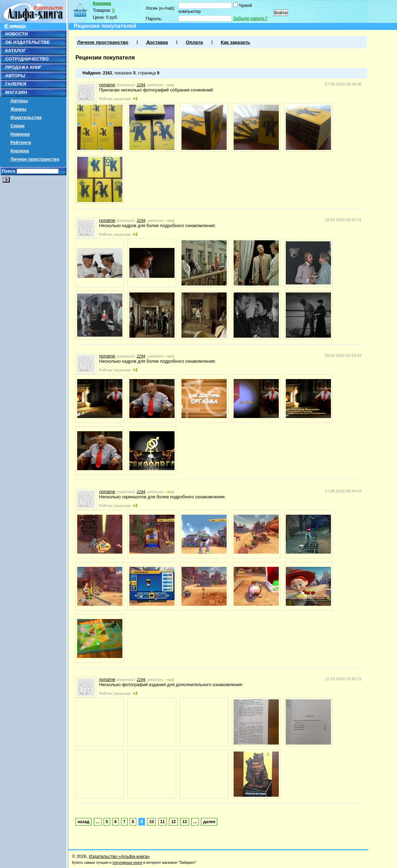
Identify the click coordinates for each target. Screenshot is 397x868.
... (98, 822)
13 (184, 822)
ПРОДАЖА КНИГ (23, 67)
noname (107, 85)
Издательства (26, 117)
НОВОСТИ (17, 34)
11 (163, 822)
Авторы (19, 101)
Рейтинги (21, 142)
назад (83, 822)
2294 (141, 85)
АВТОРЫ (15, 76)
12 (173, 822)
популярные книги (127, 863)
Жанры (18, 109)
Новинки (20, 134)
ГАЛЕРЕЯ (16, 84)
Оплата (194, 42)
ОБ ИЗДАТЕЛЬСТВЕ (27, 42)
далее (209, 822)
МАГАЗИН (16, 92)
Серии (18, 126)
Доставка (157, 42)
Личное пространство (35, 159)
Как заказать (235, 42)
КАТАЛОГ (16, 51)
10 (151, 822)
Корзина (20, 151)
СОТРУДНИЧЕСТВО (27, 59)
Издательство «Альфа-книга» (119, 856)
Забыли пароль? (250, 18)
